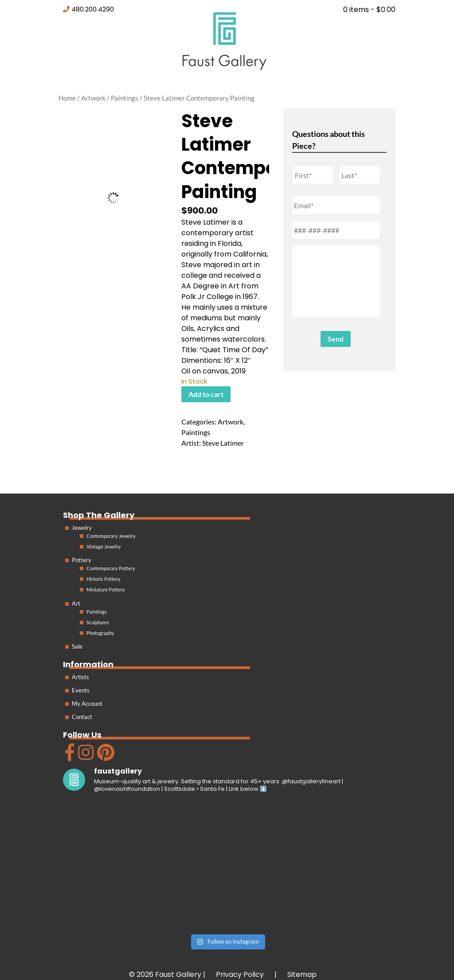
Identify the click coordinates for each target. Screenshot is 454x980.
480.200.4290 (93, 9)
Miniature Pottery (106, 589)
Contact (82, 717)
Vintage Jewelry (104, 546)
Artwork (93, 98)
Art (76, 603)
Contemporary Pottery (111, 568)
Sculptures (98, 622)
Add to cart (206, 394)
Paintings (125, 98)
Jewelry (82, 528)
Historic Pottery (104, 579)
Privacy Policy (240, 974)
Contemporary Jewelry (111, 536)
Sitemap (302, 974)
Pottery (82, 560)
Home (67, 98)
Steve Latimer (223, 443)
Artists (80, 677)
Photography (100, 633)
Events (81, 690)
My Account (87, 704)
